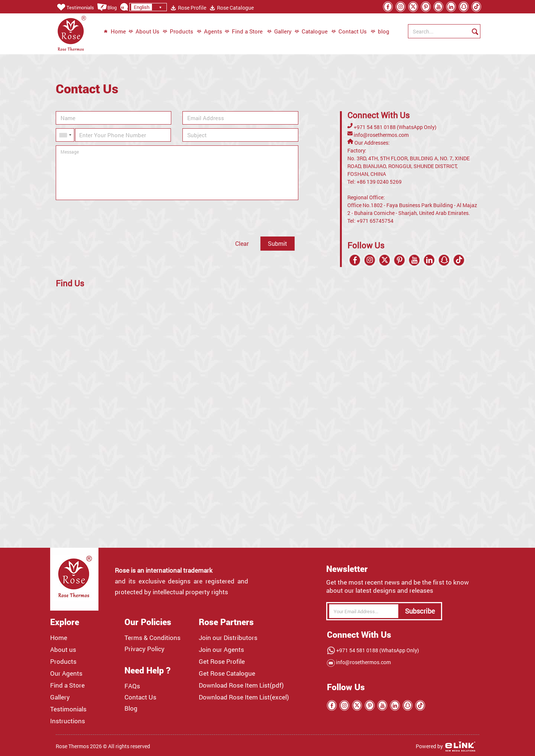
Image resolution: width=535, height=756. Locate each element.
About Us (144, 32)
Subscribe (420, 611)
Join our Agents (221, 650)
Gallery (279, 32)
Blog (107, 7)
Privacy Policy (145, 649)
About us (63, 650)
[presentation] (112, 218)
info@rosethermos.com (381, 135)
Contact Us (349, 32)
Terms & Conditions (153, 638)
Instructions (68, 721)
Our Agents (66, 673)
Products (178, 32)
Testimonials (75, 7)
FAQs (132, 686)
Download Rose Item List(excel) (244, 697)
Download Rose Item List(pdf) (241, 685)
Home (115, 32)
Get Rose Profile (222, 662)
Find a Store (244, 32)
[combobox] (65, 135)
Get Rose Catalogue (227, 673)
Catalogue (311, 32)
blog (376, 32)
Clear (242, 243)
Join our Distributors (228, 638)
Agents (209, 32)
